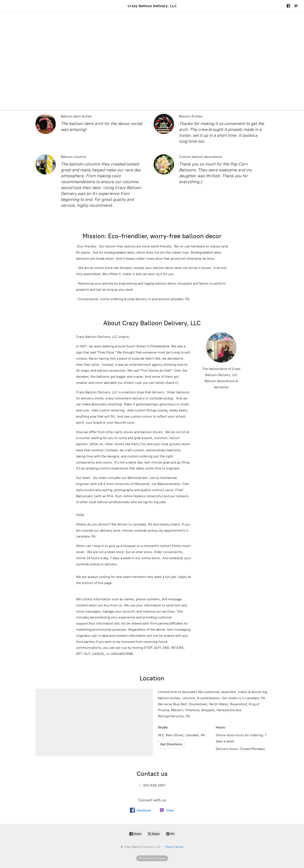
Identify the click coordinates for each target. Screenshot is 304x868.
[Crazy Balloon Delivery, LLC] (152, 6)
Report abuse (174, 847)
